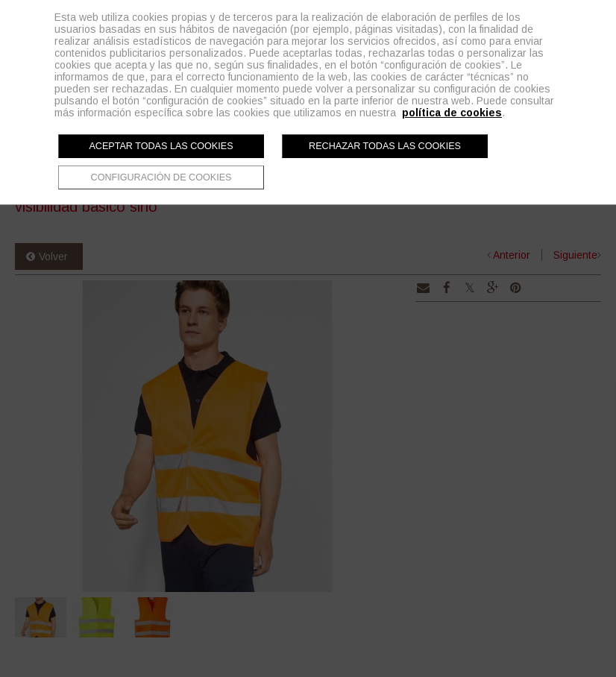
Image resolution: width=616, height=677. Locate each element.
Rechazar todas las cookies (385, 146)
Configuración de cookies (161, 177)
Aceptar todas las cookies (161, 146)
